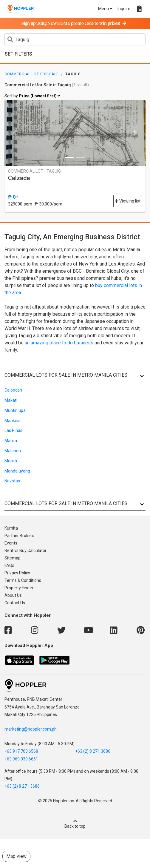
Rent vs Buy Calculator (25, 550)
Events (11, 543)
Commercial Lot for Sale (32, 74)
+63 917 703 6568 (21, 751)
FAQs (9, 565)
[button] (15, 133)
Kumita (11, 528)
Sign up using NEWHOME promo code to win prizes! (74, 24)
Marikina (13, 421)
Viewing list (128, 201)
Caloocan (13, 390)
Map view (16, 856)
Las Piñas (13, 430)
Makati (11, 400)
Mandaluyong (17, 471)
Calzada (19, 178)
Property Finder (19, 588)
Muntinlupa (15, 410)
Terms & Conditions (23, 580)
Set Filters (18, 54)
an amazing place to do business (59, 343)
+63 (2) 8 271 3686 (93, 751)
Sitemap (13, 558)
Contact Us (15, 603)
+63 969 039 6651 (21, 759)
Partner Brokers (19, 536)
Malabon (13, 451)
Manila (11, 441)
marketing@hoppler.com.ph (31, 729)
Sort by (32, 96)
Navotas (12, 481)
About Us (13, 595)
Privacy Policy (17, 573)
